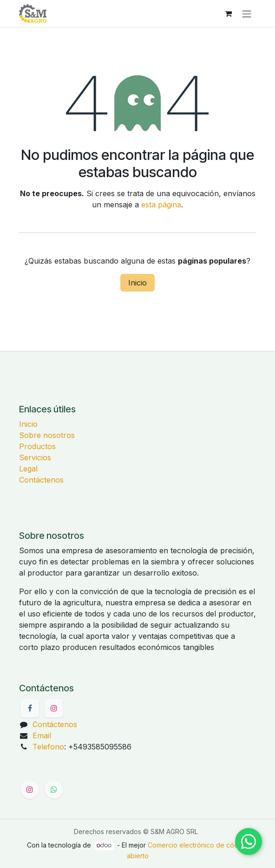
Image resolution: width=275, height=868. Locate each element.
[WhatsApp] (54, 789)
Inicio (137, 283)
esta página (161, 205)
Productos (37, 446)
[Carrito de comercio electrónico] (228, 13)
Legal (28, 469)
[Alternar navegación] (247, 13)
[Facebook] (30, 708)
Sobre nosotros (47, 435)
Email (42, 735)
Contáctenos (41, 480)
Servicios (35, 457)
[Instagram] (54, 708)
